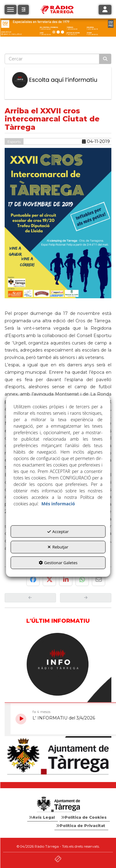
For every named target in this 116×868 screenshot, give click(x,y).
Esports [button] (14, 142)
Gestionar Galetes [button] (58, 563)
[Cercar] (105, 59)
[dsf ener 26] (58, 28)
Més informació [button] (58, 504)
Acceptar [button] (58, 532)
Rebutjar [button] (58, 547)
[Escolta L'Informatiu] (58, 80)
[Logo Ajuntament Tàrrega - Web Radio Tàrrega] (58, 805)
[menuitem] (43, 817)
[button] (23, 10)
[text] (52, 59)
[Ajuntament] (58, 757)
